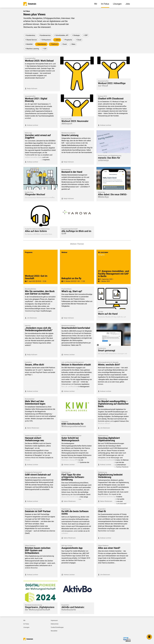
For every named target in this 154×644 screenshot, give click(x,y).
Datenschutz (55, 624)
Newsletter (54, 631)
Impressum (54, 620)
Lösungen (26, 627)
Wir (24, 620)
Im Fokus (26, 624)
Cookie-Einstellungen (57, 627)
